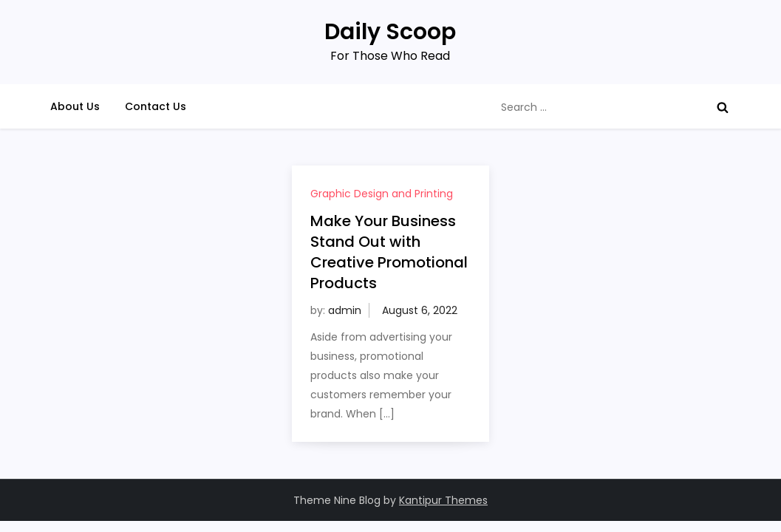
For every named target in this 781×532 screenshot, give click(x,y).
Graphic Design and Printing (382, 194)
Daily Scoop (390, 32)
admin (345, 310)
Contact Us (156, 106)
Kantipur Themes (443, 500)
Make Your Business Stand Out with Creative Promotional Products (389, 252)
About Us (75, 106)
